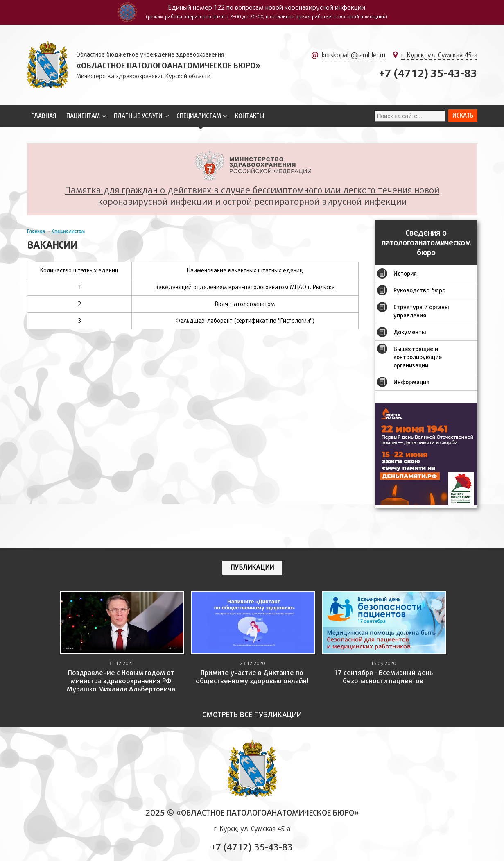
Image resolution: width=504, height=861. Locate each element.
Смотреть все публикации (252, 715)
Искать (463, 115)
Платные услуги (138, 116)
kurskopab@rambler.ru (354, 55)
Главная (44, 116)
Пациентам (83, 116)
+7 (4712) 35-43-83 (428, 73)
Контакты (250, 116)
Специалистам (199, 116)
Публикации (252, 568)
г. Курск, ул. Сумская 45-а (439, 55)
